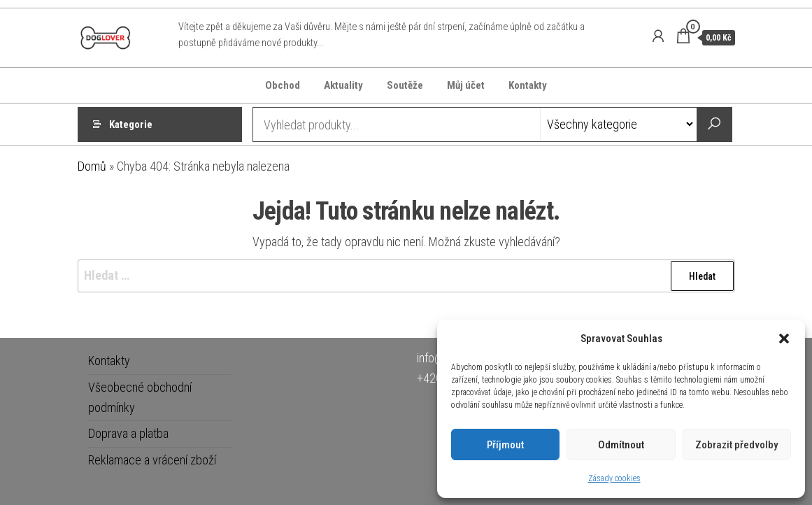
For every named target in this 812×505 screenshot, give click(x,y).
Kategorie (131, 125)
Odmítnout (621, 445)
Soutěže (405, 85)
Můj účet (466, 85)
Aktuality (343, 85)
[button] (784, 339)
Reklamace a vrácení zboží (152, 460)
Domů (92, 166)
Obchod (283, 85)
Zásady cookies (614, 478)
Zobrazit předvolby (736, 445)
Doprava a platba (128, 433)
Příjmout (505, 445)
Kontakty (528, 85)
